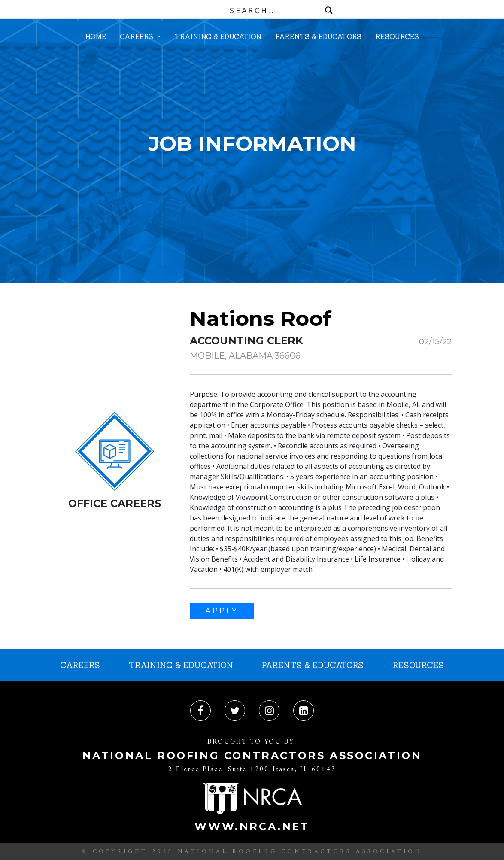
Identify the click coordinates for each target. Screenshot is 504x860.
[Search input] (254, 10)
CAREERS (138, 36)
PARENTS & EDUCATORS (318, 36)
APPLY (222, 610)
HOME (96, 36)
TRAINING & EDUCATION (218, 36)
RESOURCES (397, 36)
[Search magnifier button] (329, 10)
